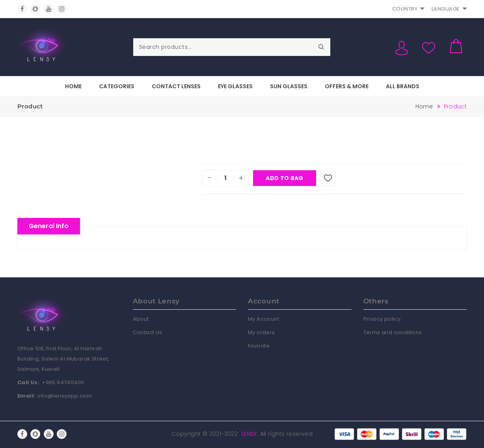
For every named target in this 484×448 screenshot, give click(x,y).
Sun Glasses (289, 86)
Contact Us (148, 332)
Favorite (259, 346)
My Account (263, 319)
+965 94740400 (63, 382)
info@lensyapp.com (65, 396)
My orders (262, 332)
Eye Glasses (235, 86)
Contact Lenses (176, 86)
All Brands (403, 86)
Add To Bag (284, 178)
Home (73, 86)
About (141, 319)
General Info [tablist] (49, 226)
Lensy (249, 434)
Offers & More (347, 86)
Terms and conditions (393, 332)
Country (408, 9)
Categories (117, 86)
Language (449, 9)
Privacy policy (382, 319)
